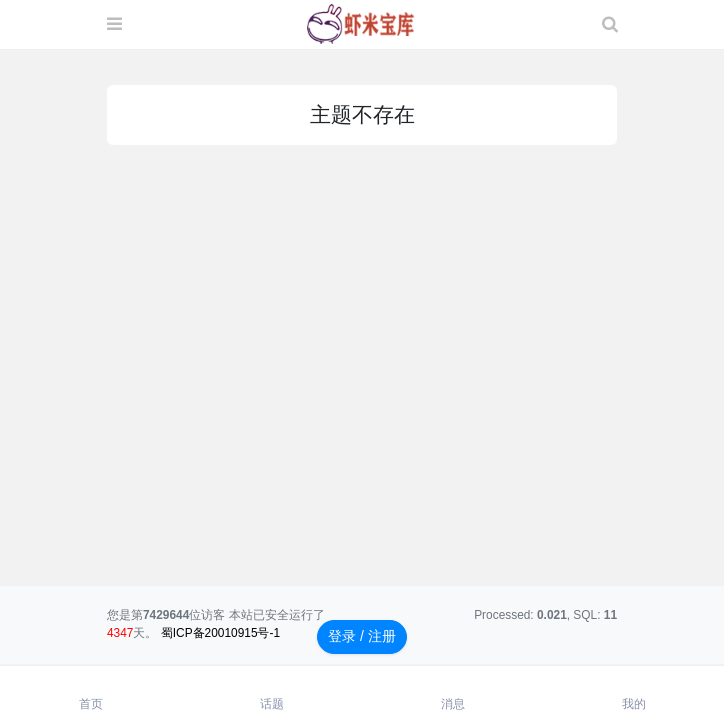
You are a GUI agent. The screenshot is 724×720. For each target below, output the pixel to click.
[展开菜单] (114, 25)
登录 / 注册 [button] (362, 636)
